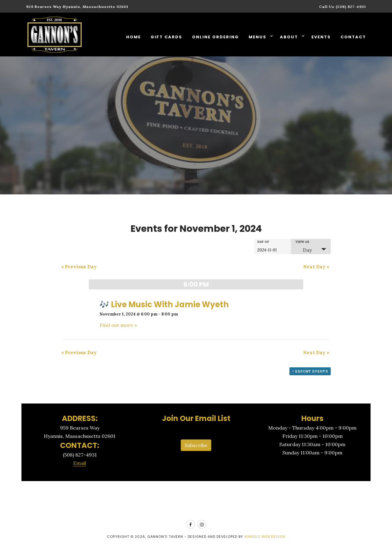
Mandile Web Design (265, 537)
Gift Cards (166, 37)
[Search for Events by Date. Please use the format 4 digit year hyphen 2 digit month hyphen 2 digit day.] (273, 250)
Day (304, 250)
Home (134, 37)
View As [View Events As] (302, 242)
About (290, 37)
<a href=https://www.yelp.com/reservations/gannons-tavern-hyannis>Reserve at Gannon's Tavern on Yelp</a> (196, 501)
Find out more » (118, 325)
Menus (258, 37)
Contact (353, 37)
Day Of (263, 242)
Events (321, 37)
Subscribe (196, 445)
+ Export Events (310, 371)
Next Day (316, 267)
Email (80, 463)
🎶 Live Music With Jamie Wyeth (164, 304)
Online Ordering (215, 37)
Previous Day (79, 267)
